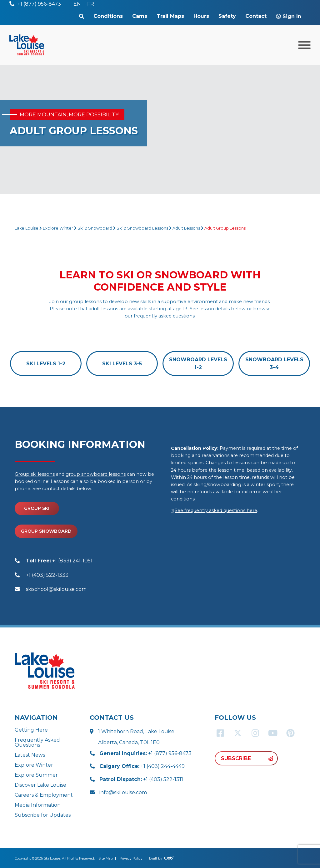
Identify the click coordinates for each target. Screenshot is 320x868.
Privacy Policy (131, 858)
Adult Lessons (186, 228)
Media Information (38, 805)
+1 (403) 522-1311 (141, 779)
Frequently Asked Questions (37, 742)
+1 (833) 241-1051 (59, 561)
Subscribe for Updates (43, 815)
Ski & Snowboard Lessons (142, 228)
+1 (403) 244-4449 (142, 766)
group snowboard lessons (96, 474)
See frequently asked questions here (216, 510)
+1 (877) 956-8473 (145, 753)
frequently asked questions (164, 316)
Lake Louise (27, 228)
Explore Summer (36, 775)
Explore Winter (58, 228)
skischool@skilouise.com (56, 589)
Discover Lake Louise (40, 785)
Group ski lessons (35, 474)
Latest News (30, 755)
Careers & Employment (44, 795)
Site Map (106, 858)
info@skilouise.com (123, 792)
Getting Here (31, 730)
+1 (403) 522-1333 (47, 575)
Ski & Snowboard (95, 228)
